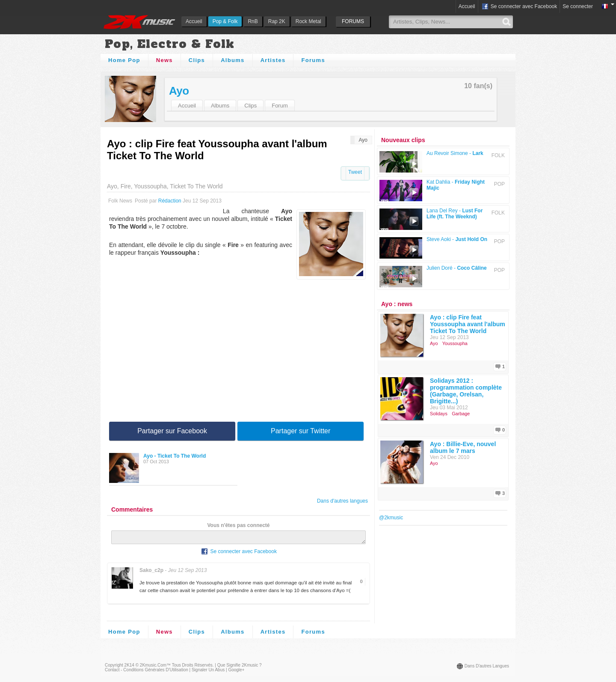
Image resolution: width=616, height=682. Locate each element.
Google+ (236, 672)
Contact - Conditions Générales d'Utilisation (147, 672)
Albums (232, 60)
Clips (197, 60)
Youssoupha (455, 343)
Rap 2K (277, 21)
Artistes (273, 60)
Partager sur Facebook (172, 431)
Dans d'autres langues (342, 501)
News (164, 60)
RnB (253, 21)
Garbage (461, 414)
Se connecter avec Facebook (519, 7)
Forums (313, 60)
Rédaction (170, 201)
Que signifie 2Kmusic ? (240, 668)
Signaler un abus (208, 672)
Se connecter (578, 6)
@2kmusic (391, 518)
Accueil (194, 21)
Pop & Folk (225, 21)
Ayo (179, 91)
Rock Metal (308, 21)
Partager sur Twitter (301, 431)
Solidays (439, 414)
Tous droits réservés (192, 668)
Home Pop (124, 60)
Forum (280, 106)
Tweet (355, 172)
